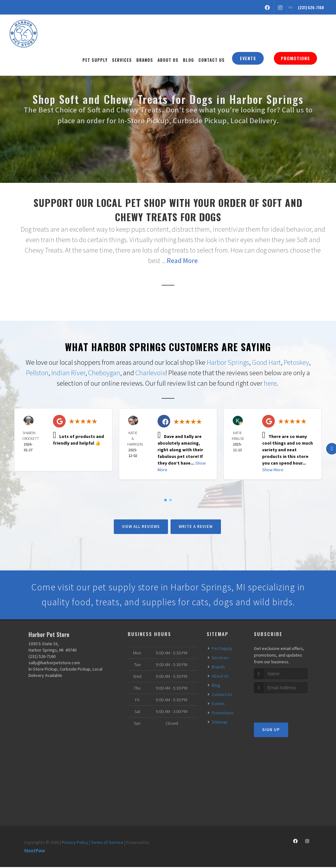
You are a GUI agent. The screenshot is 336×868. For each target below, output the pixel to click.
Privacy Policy (75, 843)
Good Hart (266, 362)
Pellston (37, 373)
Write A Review (196, 527)
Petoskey (296, 362)
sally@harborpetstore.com (54, 663)
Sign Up (271, 731)
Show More (273, 470)
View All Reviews (141, 527)
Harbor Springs (228, 362)
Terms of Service (107, 843)
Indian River (68, 373)
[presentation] (288, 706)
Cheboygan (104, 373)
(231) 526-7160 (42, 657)
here (270, 383)
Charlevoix (150, 373)
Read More (182, 260)
